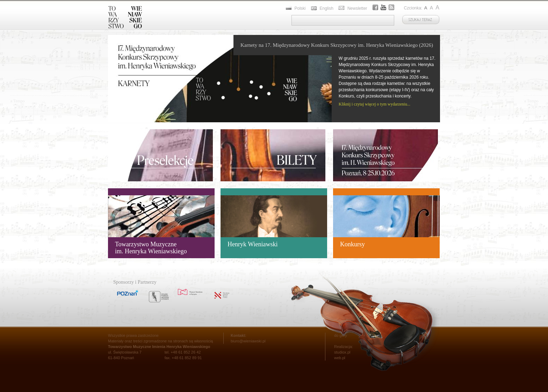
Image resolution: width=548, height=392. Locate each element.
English (327, 8)
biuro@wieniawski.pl (248, 341)
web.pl (340, 358)
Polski (300, 8)
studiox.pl (342, 352)
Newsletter (357, 8)
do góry (341, 335)
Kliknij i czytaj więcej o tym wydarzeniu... (374, 104)
